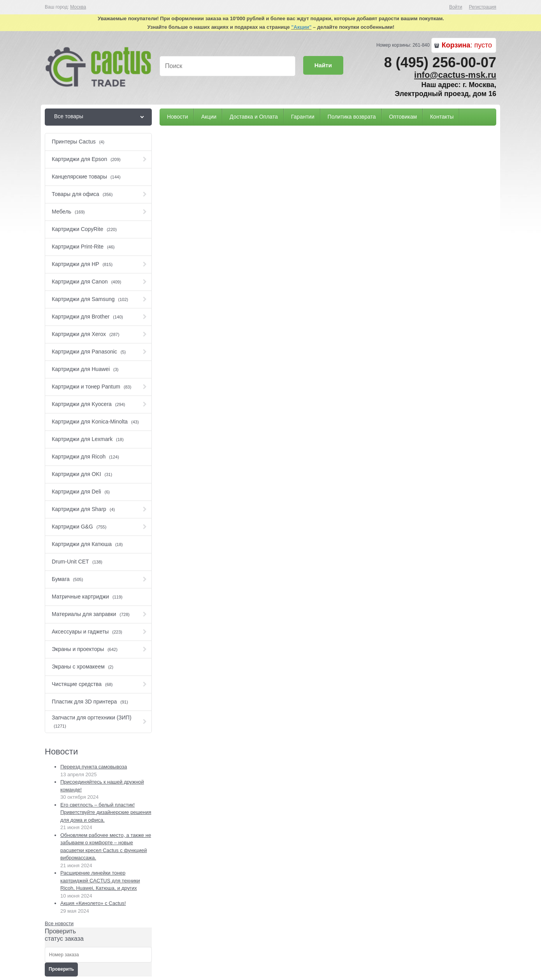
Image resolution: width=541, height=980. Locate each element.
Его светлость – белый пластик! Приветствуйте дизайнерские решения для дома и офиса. (106, 812)
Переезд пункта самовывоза (94, 767)
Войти (456, 7)
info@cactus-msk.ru (455, 75)
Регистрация (483, 7)
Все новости (59, 923)
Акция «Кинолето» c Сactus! (93, 903)
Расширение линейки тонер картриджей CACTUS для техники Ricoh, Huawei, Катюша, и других (100, 880)
